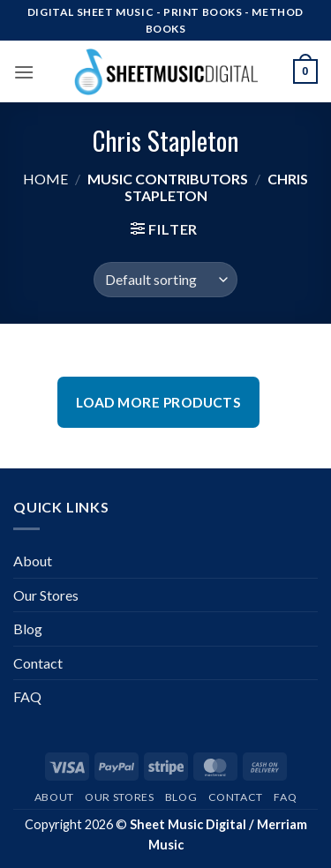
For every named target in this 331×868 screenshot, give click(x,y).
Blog (28, 629)
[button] (24, 72)
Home (45, 179)
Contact (38, 663)
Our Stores (46, 595)
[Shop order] (165, 280)
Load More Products (158, 402)
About (33, 561)
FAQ (27, 696)
